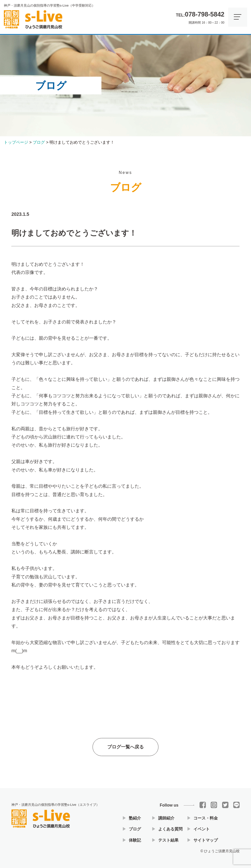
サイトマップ (206, 840)
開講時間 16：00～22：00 (200, 17)
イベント (202, 829)
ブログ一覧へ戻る (126, 749)
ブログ (135, 829)
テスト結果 (168, 840)
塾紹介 (135, 818)
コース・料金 (206, 818)
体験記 (135, 840)
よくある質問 (170, 829)
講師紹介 (166, 818)
